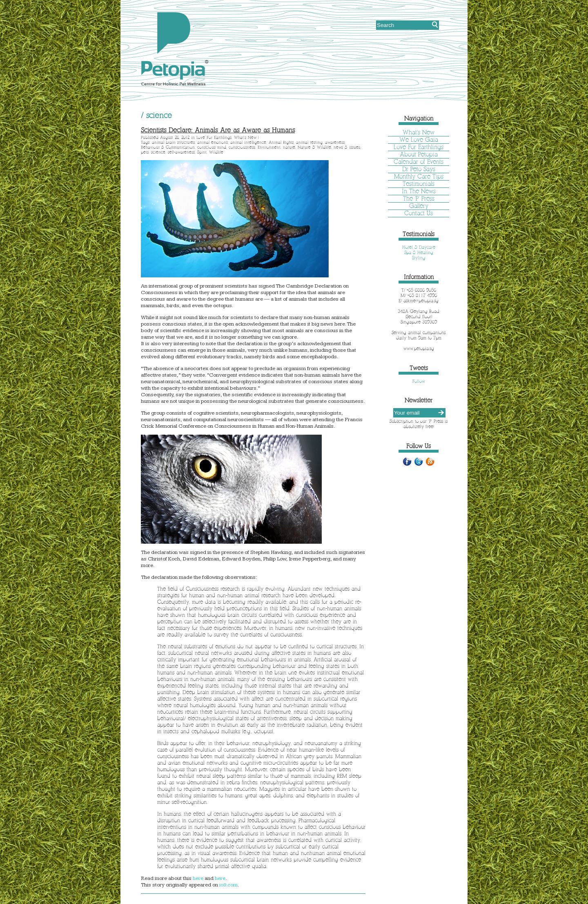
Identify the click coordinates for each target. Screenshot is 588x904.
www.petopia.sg (419, 348)
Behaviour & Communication (168, 147)
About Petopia (419, 154)
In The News (419, 191)
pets (145, 152)
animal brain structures (173, 142)
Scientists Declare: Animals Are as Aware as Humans (218, 130)
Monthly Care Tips (419, 176)
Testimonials (419, 184)
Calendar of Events (419, 162)
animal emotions (213, 142)
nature (289, 147)
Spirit (202, 152)
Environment (269, 147)
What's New (245, 137)
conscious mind (212, 147)
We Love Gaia (419, 140)
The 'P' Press (419, 199)
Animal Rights (281, 142)
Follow (419, 381)
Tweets (419, 368)
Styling (419, 258)
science (158, 152)
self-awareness (181, 152)
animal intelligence (248, 142)
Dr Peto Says (419, 169)
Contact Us (419, 213)
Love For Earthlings (214, 137)
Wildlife (216, 152)
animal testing (309, 142)
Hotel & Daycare (419, 247)
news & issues (347, 147)
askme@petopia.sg (421, 301)
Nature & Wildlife (314, 147)
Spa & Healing (419, 252)
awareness (335, 142)
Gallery (419, 206)
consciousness (242, 147)
